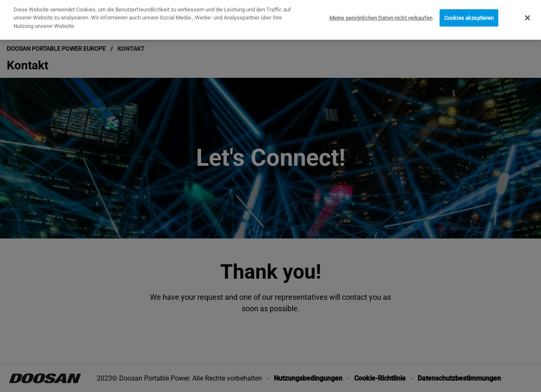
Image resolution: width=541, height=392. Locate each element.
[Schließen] (527, 15)
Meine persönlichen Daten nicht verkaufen (381, 15)
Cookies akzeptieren (469, 15)
